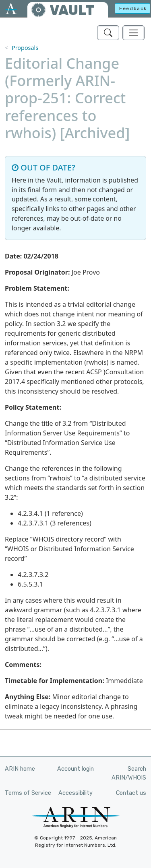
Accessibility (75, 793)
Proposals (25, 48)
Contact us (131, 793)
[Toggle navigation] (133, 33)
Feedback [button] (133, 8)
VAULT (72, 10)
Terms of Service (28, 793)
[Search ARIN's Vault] (108, 33)
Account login (75, 769)
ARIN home (20, 769)
